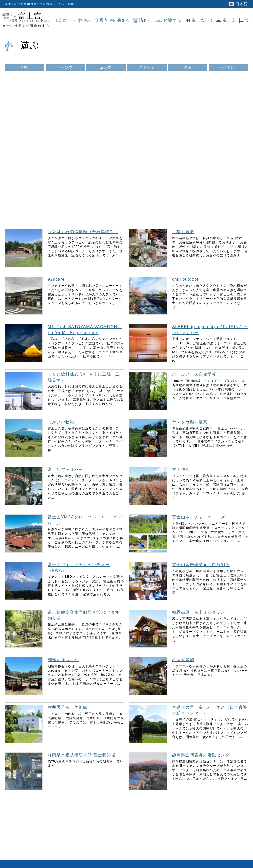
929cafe (56, 279)
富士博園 (181, 469)
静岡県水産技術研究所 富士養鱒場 (82, 755)
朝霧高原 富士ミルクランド (201, 612)
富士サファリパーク (68, 469)
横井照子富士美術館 (68, 707)
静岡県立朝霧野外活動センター (203, 755)
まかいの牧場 (61, 422)
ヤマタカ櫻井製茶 (190, 422)
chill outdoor (185, 279)
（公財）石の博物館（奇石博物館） (83, 232)
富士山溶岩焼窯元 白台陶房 (201, 565)
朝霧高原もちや (63, 660)
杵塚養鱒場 (183, 660)
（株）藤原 (183, 232)
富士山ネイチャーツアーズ (199, 517)
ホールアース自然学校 (194, 374)
